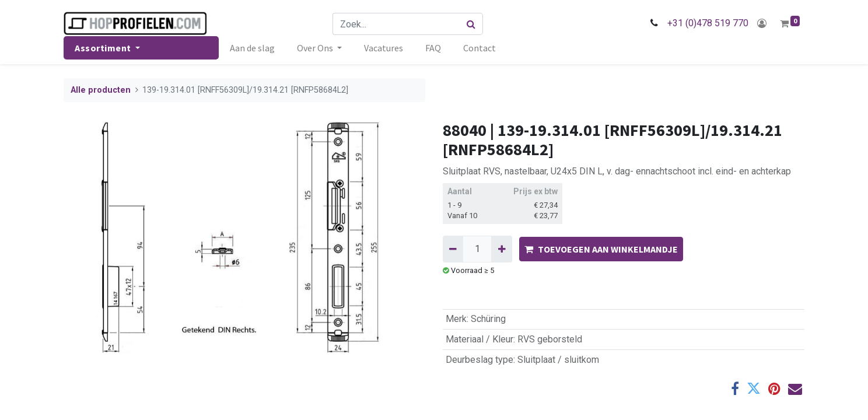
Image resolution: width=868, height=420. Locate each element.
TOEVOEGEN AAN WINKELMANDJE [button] (601, 249)
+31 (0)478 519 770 (708, 23)
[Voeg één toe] (501, 249)
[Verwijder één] (453, 249)
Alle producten (101, 90)
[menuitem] (252, 48)
